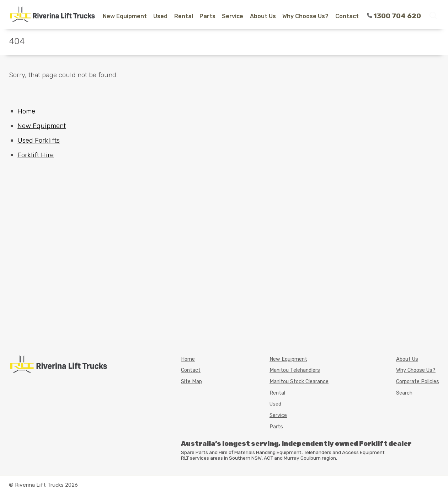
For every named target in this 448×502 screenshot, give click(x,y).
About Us (263, 16)
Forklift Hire (36, 155)
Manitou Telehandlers (295, 370)
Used (160, 16)
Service (233, 16)
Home (26, 111)
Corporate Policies (418, 382)
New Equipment (125, 16)
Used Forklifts (39, 140)
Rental (184, 16)
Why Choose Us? (305, 16)
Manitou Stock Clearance (299, 382)
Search (404, 393)
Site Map (191, 382)
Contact (347, 16)
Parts (207, 16)
